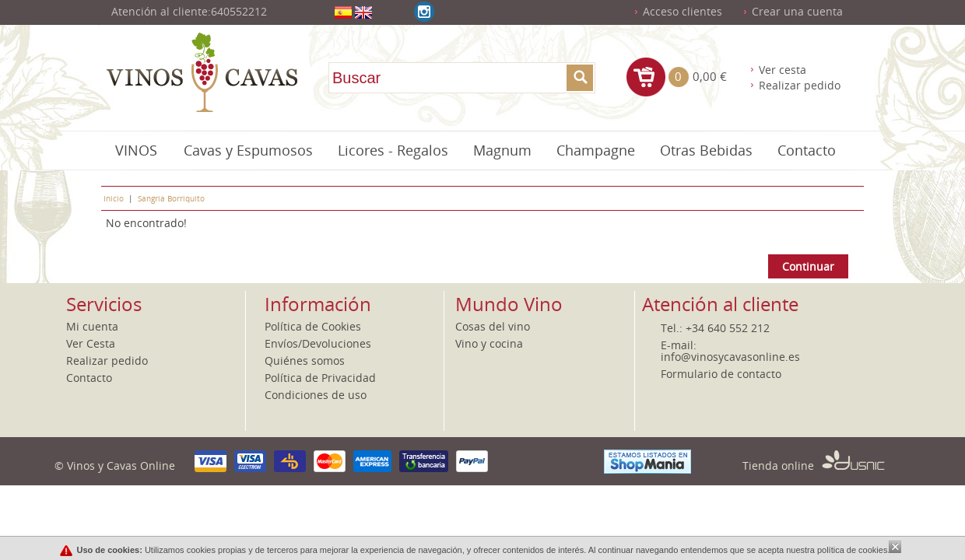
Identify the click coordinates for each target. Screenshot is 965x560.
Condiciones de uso (316, 395)
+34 (697, 328)
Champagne (596, 150)
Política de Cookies (313, 326)
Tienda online (814, 465)
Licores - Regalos (393, 150)
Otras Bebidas (706, 150)
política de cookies (853, 550)
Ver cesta (783, 70)
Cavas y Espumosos (248, 150)
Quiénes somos (305, 360)
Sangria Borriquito (171, 198)
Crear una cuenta (797, 11)
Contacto (807, 150)
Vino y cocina (489, 343)
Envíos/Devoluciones (318, 343)
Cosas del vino (493, 326)
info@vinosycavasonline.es (730, 357)
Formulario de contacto (721, 374)
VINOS (136, 150)
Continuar (808, 266)
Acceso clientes (683, 11)
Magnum (502, 150)
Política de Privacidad (320, 378)
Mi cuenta (92, 326)
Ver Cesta (91, 343)
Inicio (114, 198)
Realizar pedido (800, 85)
